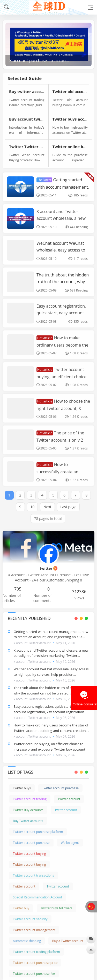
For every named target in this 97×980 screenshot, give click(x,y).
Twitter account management (34, 926)
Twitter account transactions (33, 871)
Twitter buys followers (57, 904)
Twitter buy (21, 904)
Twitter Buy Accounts (28, 806)
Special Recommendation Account (38, 893)
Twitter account (69, 795)
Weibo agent (70, 838)
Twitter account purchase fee (34, 969)
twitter (48, 568)
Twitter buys (22, 784)
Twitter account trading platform (36, 947)
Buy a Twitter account (68, 936)
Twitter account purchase (60, 784)
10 (32, 502)
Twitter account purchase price (35, 958)
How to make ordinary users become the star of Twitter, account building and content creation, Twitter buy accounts (51, 731)
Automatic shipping (27, 936)
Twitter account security (30, 915)
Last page (68, 502)
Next (47, 502)
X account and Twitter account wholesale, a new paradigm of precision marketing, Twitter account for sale (51, 656)
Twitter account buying (29, 849)
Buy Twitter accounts (28, 816)
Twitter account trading (30, 795)
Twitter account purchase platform (38, 827)
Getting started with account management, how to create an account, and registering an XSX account (51, 637)
